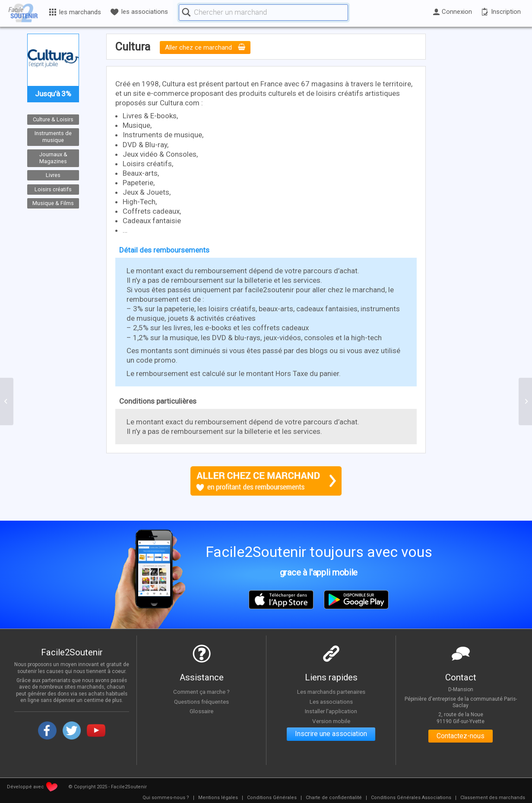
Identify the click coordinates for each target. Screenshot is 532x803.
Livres (53, 175)
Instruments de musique (53, 137)
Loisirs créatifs (53, 189)
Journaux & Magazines (53, 158)
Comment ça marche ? (202, 692)
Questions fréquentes (201, 702)
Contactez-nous (461, 736)
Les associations (331, 702)
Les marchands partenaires (331, 692)
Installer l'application (331, 711)
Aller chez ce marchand (205, 47)
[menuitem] (166, 798)
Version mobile (331, 721)
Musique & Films (53, 203)
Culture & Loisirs (53, 119)
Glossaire (202, 711)
